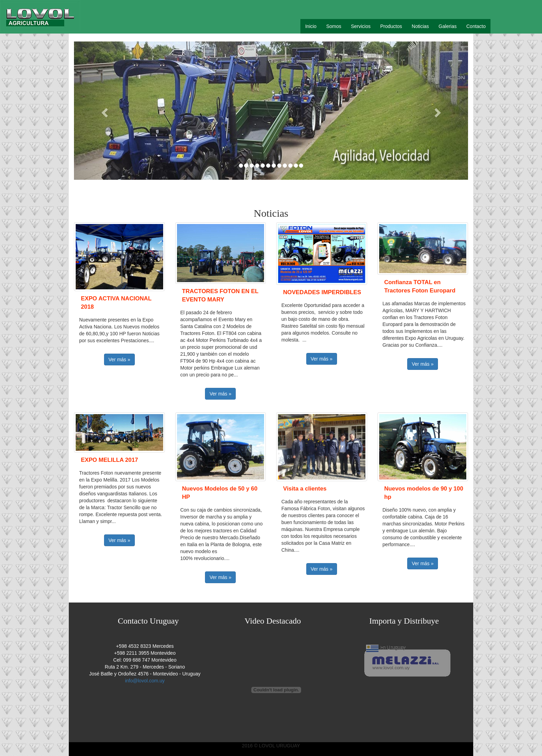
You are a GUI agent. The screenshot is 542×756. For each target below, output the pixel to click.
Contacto (476, 26)
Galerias (448, 26)
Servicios (361, 26)
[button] (104, 111)
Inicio (311, 26)
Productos (391, 26)
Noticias (420, 26)
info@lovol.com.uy (145, 681)
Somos (334, 26)
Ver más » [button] (119, 360)
